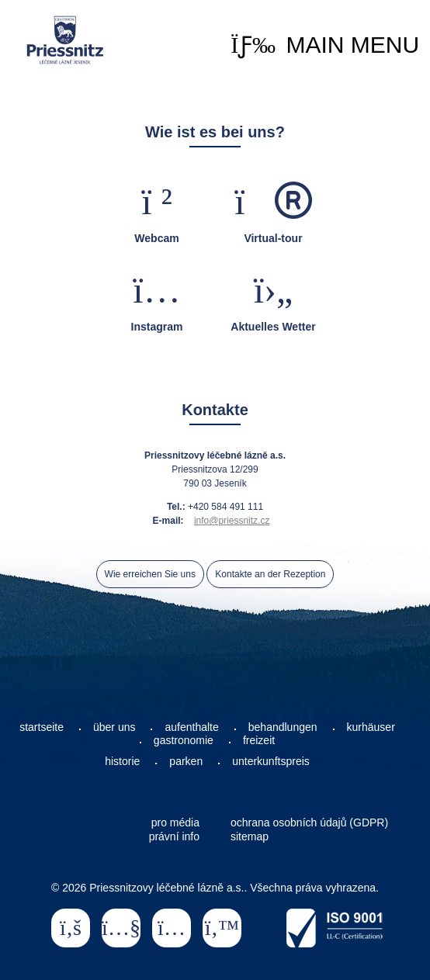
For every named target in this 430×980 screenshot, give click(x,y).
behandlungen (283, 727)
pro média (175, 822)
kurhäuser (371, 727)
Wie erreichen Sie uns (150, 574)
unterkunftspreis (271, 761)
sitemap (250, 836)
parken (186, 761)
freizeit (259, 740)
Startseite (65, 40)
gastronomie (184, 740)
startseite (42, 727)
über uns (114, 727)
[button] (325, 45)
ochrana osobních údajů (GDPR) (309, 822)
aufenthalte (191, 727)
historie (122, 761)
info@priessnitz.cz (232, 521)
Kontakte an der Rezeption (270, 574)
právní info (174, 836)
